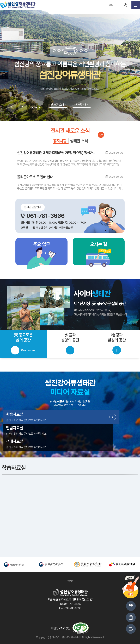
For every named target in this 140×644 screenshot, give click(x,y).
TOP (70, 581)
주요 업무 (41, 244)
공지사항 (60, 141)
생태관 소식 (79, 141)
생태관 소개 (58, 105)
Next (23, 107)
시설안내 (81, 105)
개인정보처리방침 (61, 628)
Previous (12, 107)
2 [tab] (36, 107)
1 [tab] (33, 107)
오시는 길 (99, 244)
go (101, 134)
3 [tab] (40, 107)
